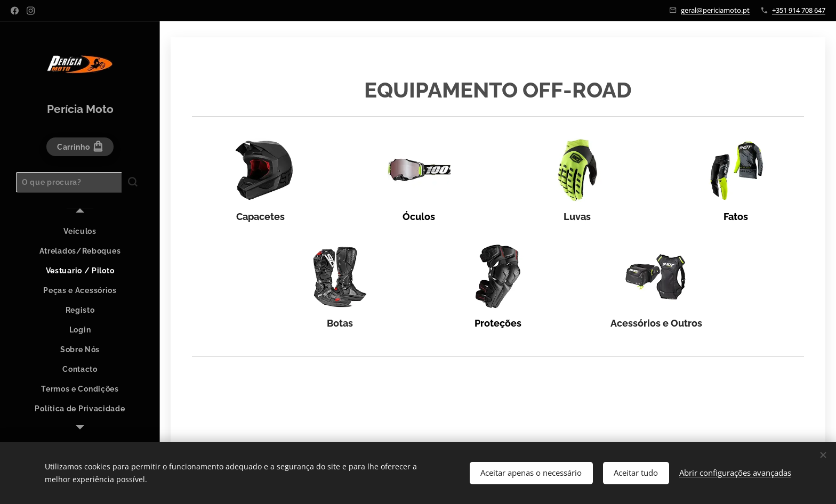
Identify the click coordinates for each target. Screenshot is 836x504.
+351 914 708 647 (799, 10)
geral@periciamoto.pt (715, 10)
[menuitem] (80, 231)
